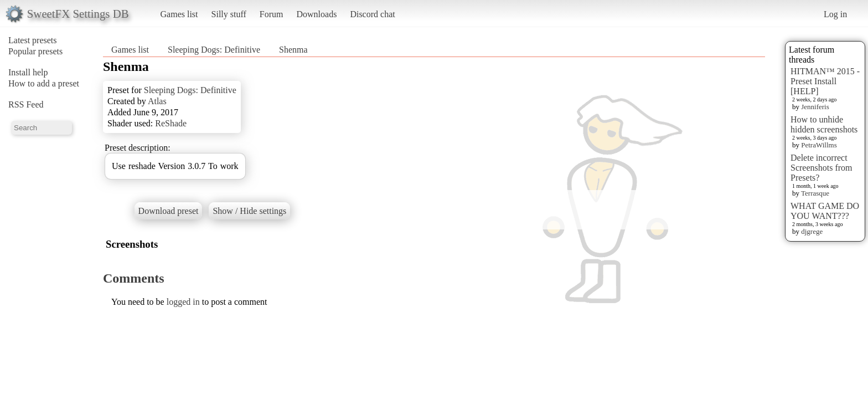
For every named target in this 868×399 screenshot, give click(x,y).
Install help (28, 72)
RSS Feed (26, 104)
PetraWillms (819, 145)
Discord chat (372, 14)
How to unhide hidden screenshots (824, 124)
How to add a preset (44, 83)
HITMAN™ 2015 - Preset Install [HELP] (825, 81)
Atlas (157, 101)
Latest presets (33, 40)
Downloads (316, 14)
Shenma (293, 50)
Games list (179, 14)
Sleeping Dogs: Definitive (215, 50)
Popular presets (35, 51)
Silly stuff (229, 14)
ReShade (171, 123)
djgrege (812, 231)
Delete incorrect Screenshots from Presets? (821, 168)
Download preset (169, 211)
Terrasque (815, 193)
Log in (835, 14)
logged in (183, 302)
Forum (272, 14)
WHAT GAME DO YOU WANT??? (825, 211)
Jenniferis (815, 107)
